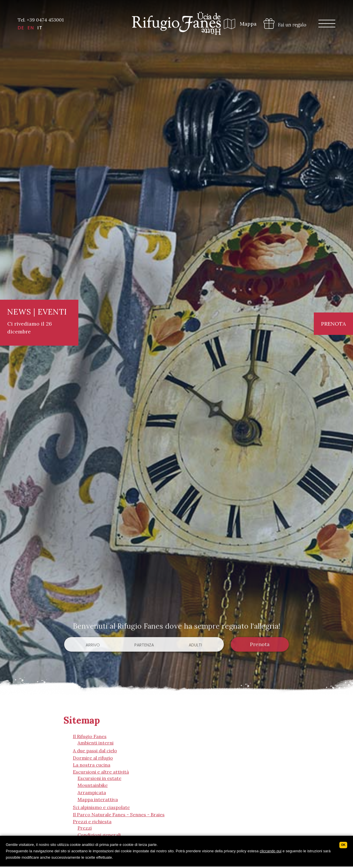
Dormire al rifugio (93, 758)
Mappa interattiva (98, 799)
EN (31, 28)
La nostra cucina (92, 765)
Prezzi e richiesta (92, 821)
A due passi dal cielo (95, 751)
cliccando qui (270, 851)
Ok (343, 845)
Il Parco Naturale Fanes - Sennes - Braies (119, 815)
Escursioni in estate (99, 778)
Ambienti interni (96, 743)
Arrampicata (92, 792)
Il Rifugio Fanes (90, 736)
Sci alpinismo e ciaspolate (101, 807)
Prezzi (85, 828)
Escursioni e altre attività (101, 772)
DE (21, 28)
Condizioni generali (99, 835)
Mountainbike (93, 785)
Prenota (333, 324)
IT (40, 28)
